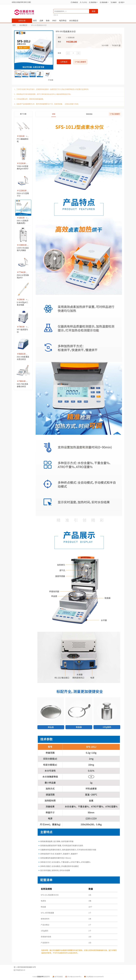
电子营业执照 (58, 977)
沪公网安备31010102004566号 (94, 977)
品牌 (41, 21)
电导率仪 (63, 21)
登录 (25, 2)
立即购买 (64, 62)
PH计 (54, 21)
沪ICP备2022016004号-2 (73, 977)
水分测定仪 (74, 21)
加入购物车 (80, 62)
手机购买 (115, 45)
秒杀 (48, 21)
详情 (54, 114)
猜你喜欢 (89, 114)
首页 (35, 21)
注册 (29, 2)
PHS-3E (56, 15)
